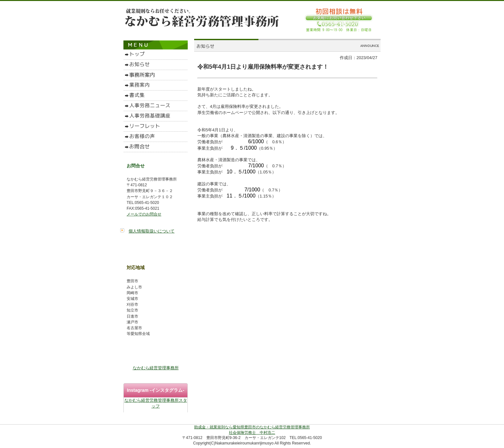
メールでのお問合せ (144, 214)
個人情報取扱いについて (152, 231)
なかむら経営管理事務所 (156, 368)
